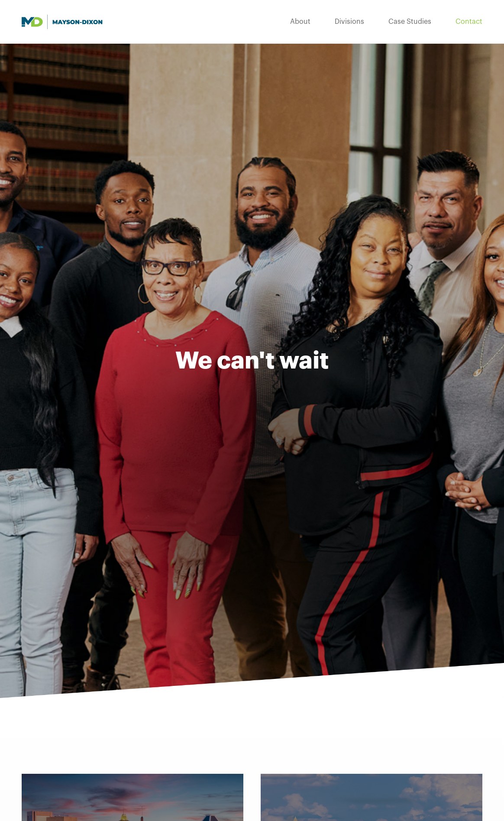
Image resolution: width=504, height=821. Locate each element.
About (300, 22)
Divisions (349, 22)
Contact (469, 22)
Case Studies (410, 22)
